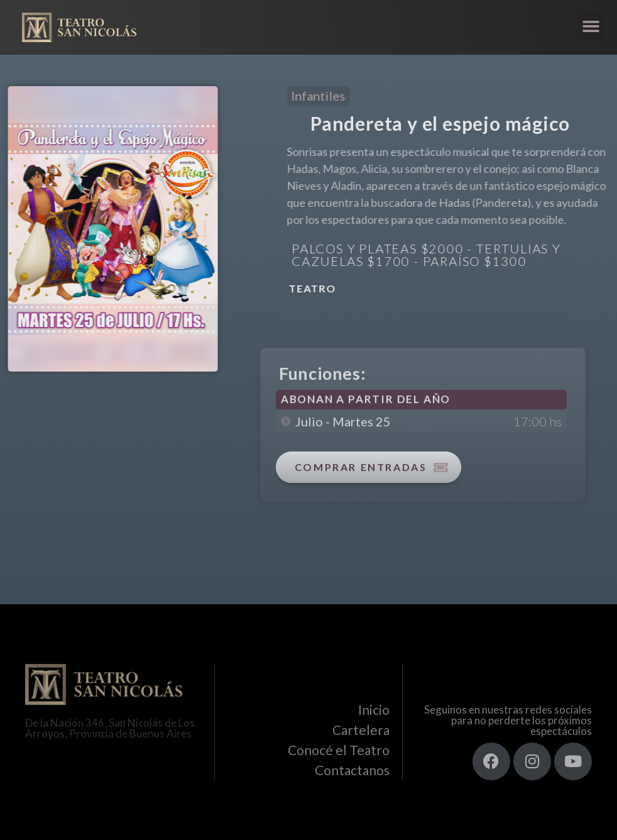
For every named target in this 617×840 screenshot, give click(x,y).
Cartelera (361, 730)
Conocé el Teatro (339, 750)
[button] (591, 26)
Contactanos (352, 770)
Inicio (374, 710)
